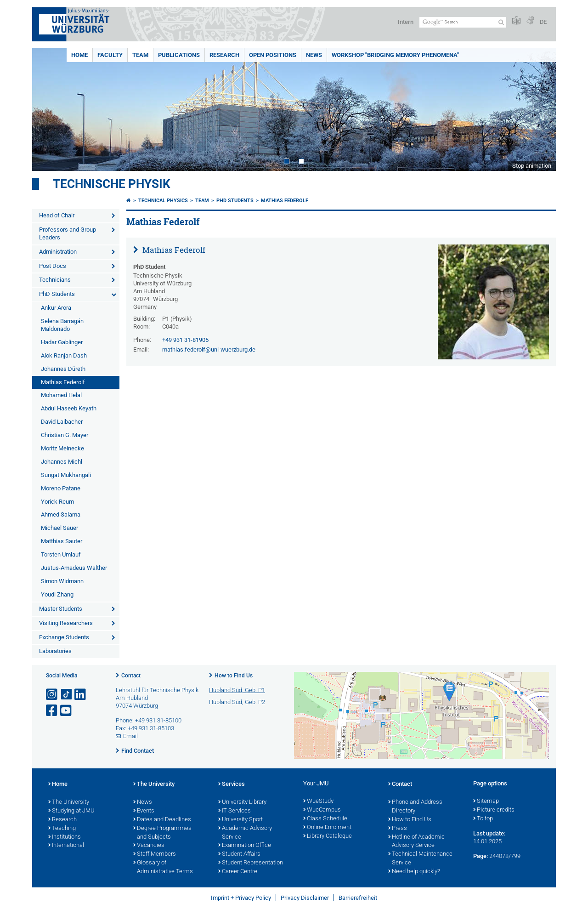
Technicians (55, 280)
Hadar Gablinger (62, 342)
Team (140, 55)
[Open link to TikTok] (67, 695)
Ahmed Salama (61, 514)
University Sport (240, 820)
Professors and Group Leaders (68, 233)
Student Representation (251, 863)
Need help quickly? (414, 872)
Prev (48, 110)
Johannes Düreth (63, 369)
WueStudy (318, 801)
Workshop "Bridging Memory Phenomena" (395, 55)
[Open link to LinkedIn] (81, 695)
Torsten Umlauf (61, 554)
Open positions (273, 55)
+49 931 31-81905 (185, 340)
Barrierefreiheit (358, 898)
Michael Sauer (59, 528)
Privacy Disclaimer (305, 898)
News (314, 55)
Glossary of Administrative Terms (163, 867)
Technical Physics (163, 201)
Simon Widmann (62, 581)
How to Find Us (234, 676)
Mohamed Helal (61, 395)
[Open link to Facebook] (52, 711)
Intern (406, 22)
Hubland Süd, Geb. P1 (237, 690)
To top (483, 819)
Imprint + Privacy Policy (241, 898)
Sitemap (486, 801)
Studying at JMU (71, 811)
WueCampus (322, 810)
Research (224, 55)
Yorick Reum (57, 502)
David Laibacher (62, 422)
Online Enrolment (327, 828)
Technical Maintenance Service (420, 859)
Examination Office (245, 846)
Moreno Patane (61, 488)
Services (232, 784)
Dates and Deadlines (162, 820)
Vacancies (149, 846)
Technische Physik (112, 184)
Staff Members (155, 854)
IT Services (235, 811)
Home (79, 55)
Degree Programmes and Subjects (162, 833)
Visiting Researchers (66, 623)
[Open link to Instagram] (52, 695)
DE (543, 22)
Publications (179, 55)
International (66, 846)
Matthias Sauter (62, 541)
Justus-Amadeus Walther (74, 568)
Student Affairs (239, 854)
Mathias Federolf (63, 382)
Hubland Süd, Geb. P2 (237, 702)
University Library (242, 802)
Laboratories (55, 651)
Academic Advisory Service (245, 833)
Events (144, 811)
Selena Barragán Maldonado (62, 325)
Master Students (61, 609)
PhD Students (57, 294)
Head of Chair (57, 215)
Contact (131, 676)
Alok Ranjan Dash (64, 355)
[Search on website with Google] (463, 22)
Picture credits (494, 810)
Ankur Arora (56, 308)
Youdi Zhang (57, 594)
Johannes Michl (62, 462)
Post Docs (53, 266)
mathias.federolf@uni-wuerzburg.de (209, 349)
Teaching (62, 829)
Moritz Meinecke (62, 448)
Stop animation (532, 166)
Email (130, 736)
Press (398, 829)
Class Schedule (325, 819)
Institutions (65, 837)
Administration (58, 252)
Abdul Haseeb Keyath (69, 408)
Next (540, 110)
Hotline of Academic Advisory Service (416, 842)
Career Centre (238, 872)
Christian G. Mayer (65, 435)
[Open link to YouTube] (67, 711)
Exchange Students (64, 637)
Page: (481, 856)
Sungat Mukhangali (66, 475)
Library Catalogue (328, 836)
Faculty (110, 55)
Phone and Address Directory (415, 807)
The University (69, 802)
